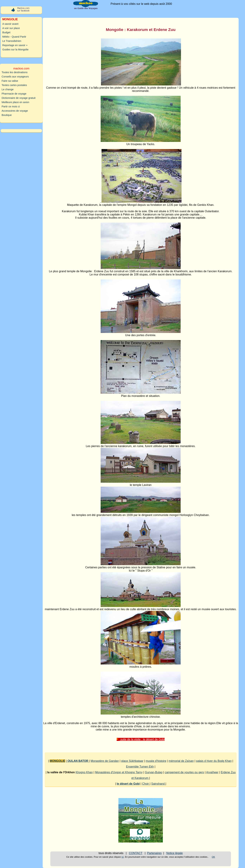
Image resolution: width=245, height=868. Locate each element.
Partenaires (154, 853)
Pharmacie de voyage (14, 94)
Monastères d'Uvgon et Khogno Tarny (119, 772)
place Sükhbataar (132, 761)
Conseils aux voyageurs (15, 77)
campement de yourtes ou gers (184, 772)
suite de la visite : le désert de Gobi (141, 739)
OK (213, 857)
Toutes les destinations (15, 72)
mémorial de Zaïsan (181, 761)
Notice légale (175, 853)
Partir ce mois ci (11, 106)
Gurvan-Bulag (154, 772)
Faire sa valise (10, 81)
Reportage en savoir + (15, 45)
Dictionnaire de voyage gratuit (18, 98)
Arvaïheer (212, 772)
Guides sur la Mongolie (15, 49)
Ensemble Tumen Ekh (140, 767)
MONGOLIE (57, 761)
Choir (146, 784)
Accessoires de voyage (15, 111)
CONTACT (136, 853)
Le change (8, 89)
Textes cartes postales (14, 85)
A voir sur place (11, 28)
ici (123, 857)
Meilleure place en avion (15, 102)
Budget (6, 32)
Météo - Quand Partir (14, 37)
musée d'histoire (156, 761)
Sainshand (158, 784)
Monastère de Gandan (105, 761)
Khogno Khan (84, 772)
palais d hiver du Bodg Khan (214, 761)
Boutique (7, 115)
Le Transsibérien (12, 41)
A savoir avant (10, 24)
